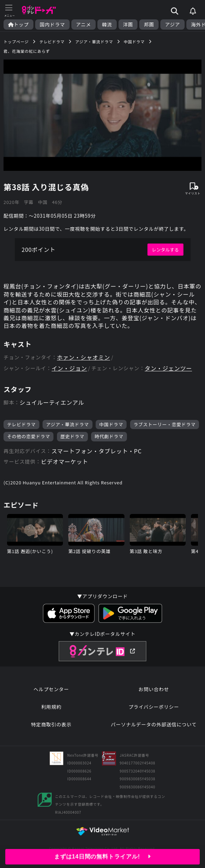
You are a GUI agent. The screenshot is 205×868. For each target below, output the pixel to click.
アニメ (84, 24)
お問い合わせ (154, 689)
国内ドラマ (52, 24)
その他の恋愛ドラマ (28, 436)
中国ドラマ (111, 424)
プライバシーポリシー (154, 707)
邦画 (149, 24)
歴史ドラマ (72, 436)
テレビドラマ (21, 424)
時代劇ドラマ (109, 436)
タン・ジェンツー (168, 368)
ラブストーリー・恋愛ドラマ (165, 424)
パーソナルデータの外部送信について (154, 724)
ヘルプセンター (51, 689)
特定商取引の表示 (51, 724)
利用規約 (51, 707)
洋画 (128, 24)
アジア (172, 24)
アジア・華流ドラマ (68, 424)
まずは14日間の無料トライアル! (102, 857)
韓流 (107, 24)
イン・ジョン (69, 368)
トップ (18, 24)
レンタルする (165, 250)
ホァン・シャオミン (84, 357)
